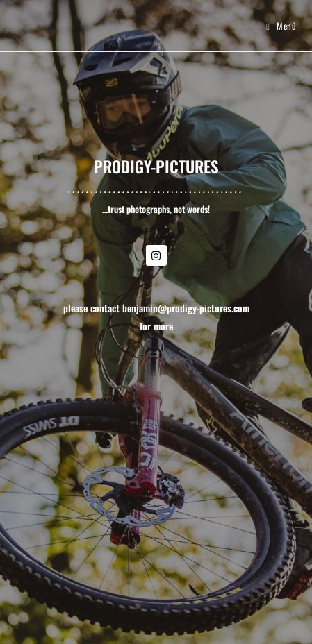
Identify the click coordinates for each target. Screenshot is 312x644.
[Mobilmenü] (281, 26)
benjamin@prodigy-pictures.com (186, 308)
